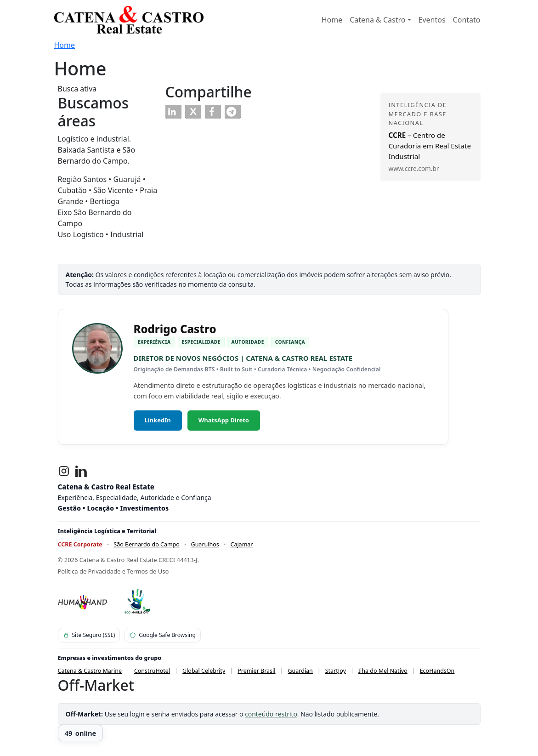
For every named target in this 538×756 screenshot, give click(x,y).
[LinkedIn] (81, 471)
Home (332, 20)
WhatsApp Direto (224, 420)
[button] (173, 112)
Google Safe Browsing (163, 635)
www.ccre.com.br (414, 168)
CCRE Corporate (80, 544)
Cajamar (241, 544)
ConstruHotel (152, 671)
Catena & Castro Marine (90, 671)
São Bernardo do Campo (147, 544)
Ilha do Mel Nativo (383, 671)
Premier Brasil (256, 671)
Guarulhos (205, 544)
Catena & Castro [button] (377, 20)
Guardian (300, 671)
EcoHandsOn (437, 671)
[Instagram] (64, 471)
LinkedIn (158, 420)
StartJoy (336, 671)
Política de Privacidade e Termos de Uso (113, 571)
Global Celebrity (204, 671)
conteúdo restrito (271, 714)
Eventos (432, 20)
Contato (467, 20)
